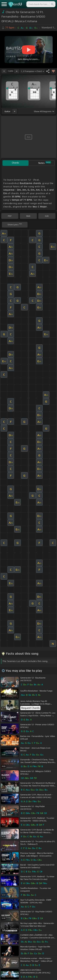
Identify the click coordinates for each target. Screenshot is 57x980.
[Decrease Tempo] (4, 71)
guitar (7, 111)
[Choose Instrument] (15, 111)
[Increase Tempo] (17, 71)
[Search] (52, 4)
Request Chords (30, 708)
